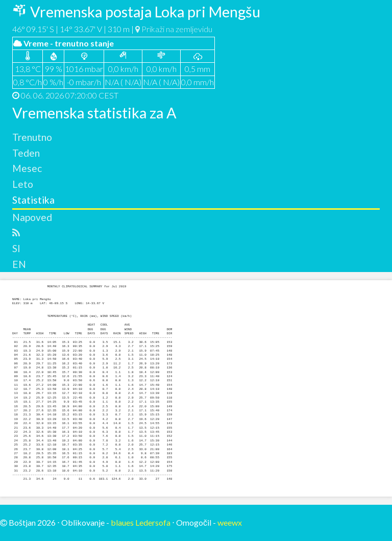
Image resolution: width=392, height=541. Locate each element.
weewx (230, 522)
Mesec (27, 168)
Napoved (32, 217)
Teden (26, 153)
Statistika (33, 200)
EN (19, 264)
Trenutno (32, 137)
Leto (23, 184)
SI (16, 248)
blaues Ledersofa (141, 522)
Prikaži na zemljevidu (174, 29)
